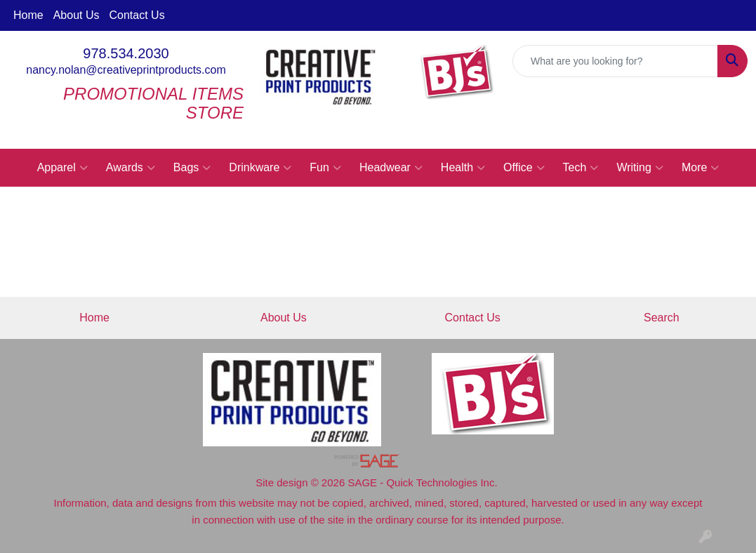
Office (524, 168)
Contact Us (137, 15)
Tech (581, 168)
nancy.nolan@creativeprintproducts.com (126, 70)
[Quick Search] (615, 61)
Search (662, 318)
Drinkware (260, 168)
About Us (77, 15)
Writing (640, 168)
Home (28, 15)
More (700, 168)
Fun (325, 168)
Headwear (391, 168)
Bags (192, 168)
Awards (131, 168)
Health (463, 168)
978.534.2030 (126, 53)
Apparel (62, 168)
